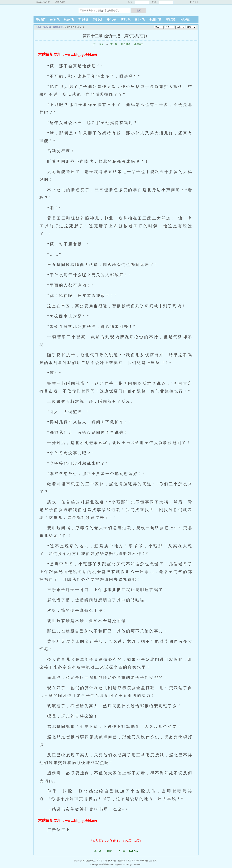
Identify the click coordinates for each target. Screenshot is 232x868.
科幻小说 (111, 20)
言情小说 (83, 20)
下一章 (114, 44)
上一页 (92, 44)
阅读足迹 (171, 20)
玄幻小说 (55, 20)
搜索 (139, 10)
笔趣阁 (54, 10)
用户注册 (194, 2)
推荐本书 (139, 44)
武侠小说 (69, 20)
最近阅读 (126, 44)
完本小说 (140, 20)
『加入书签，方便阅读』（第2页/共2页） (116, 841)
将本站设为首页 (43, 2)
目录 (101, 44)
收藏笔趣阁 (60, 2)
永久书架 (185, 20)
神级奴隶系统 (59, 27)
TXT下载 (133, 851)
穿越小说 (97, 20)
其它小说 (126, 20)
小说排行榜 (155, 20)
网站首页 (41, 20)
